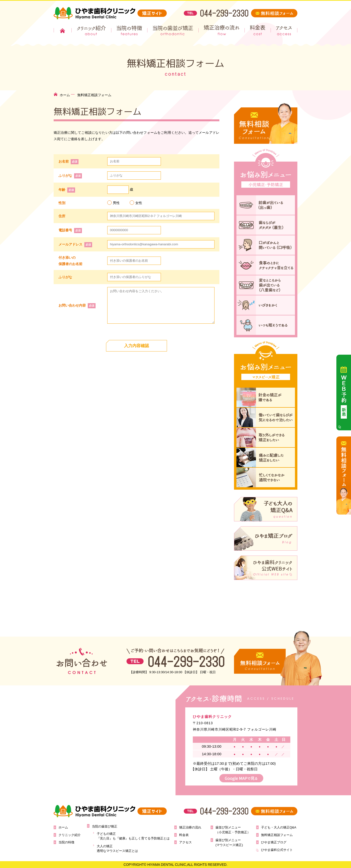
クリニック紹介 (92, 30)
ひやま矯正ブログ (274, 842)
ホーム (63, 30)
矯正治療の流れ (223, 30)
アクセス (285, 30)
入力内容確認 (136, 346)
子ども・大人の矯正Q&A (279, 827)
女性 (136, 203)
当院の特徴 (130, 30)
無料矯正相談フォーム (277, 835)
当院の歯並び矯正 (174, 30)
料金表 (259, 30)
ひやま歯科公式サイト (277, 850)
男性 (113, 203)
